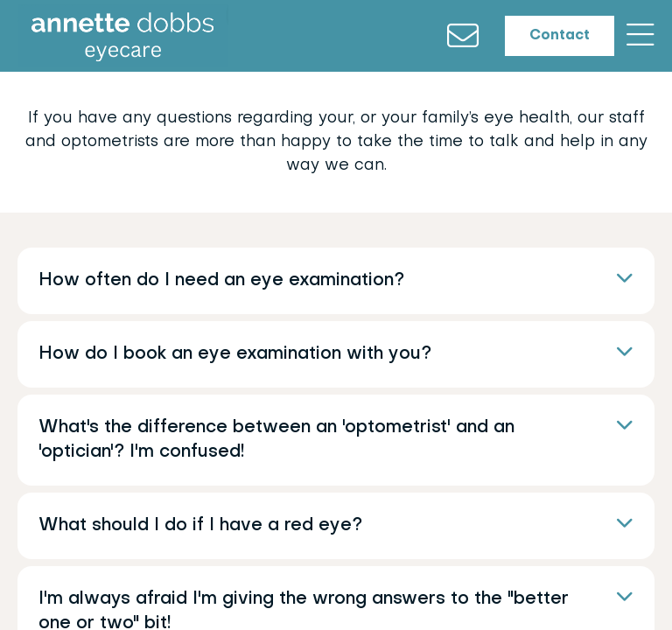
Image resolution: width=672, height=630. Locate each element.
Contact (546, 40)
